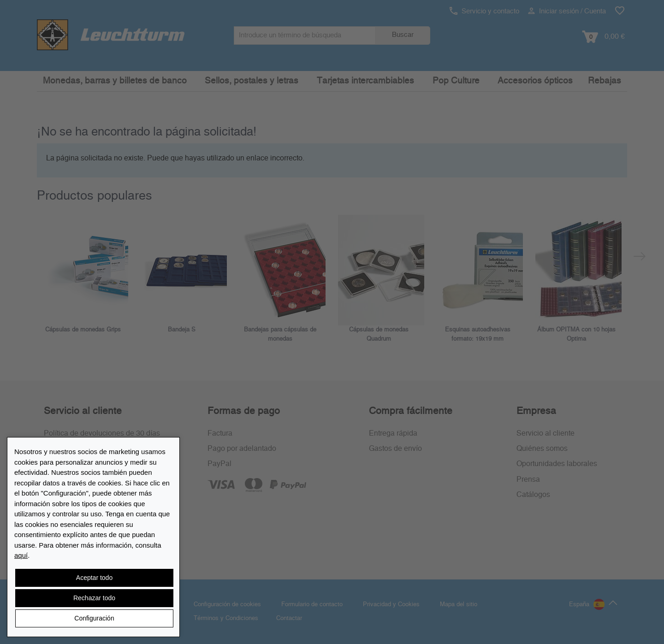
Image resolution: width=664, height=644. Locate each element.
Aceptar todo (94, 578)
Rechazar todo (94, 598)
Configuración (94, 618)
